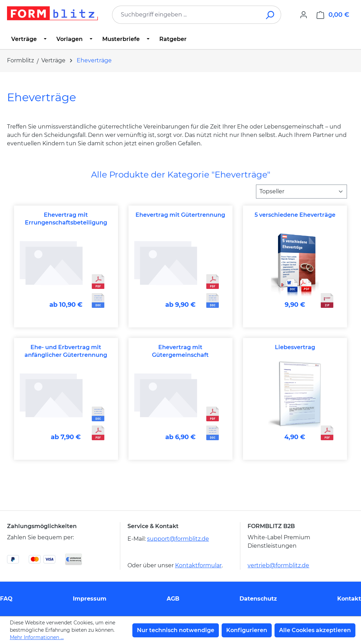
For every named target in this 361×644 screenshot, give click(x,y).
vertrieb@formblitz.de (278, 565)
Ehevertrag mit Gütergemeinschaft (180, 351)
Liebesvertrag (295, 347)
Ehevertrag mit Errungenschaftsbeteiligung (66, 219)
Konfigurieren (247, 630)
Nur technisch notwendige (176, 630)
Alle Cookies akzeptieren (315, 630)
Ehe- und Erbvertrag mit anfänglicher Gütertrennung (66, 351)
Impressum (90, 599)
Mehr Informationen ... (37, 637)
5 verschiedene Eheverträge (295, 215)
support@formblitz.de (178, 539)
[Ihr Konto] (304, 15)
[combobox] (186, 15)
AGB (173, 599)
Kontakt (349, 599)
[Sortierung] (301, 192)
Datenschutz (258, 599)
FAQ (6, 599)
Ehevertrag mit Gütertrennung (180, 215)
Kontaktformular (198, 565)
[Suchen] (270, 15)
